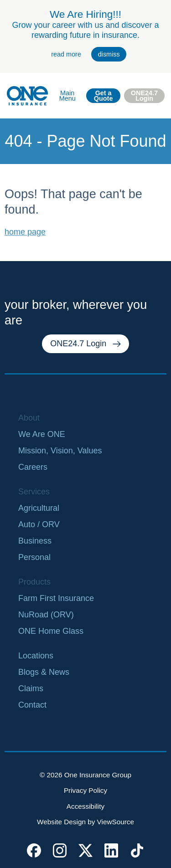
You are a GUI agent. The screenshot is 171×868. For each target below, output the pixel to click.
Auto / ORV (39, 524)
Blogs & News (44, 672)
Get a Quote (104, 96)
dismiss (109, 54)
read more (66, 54)
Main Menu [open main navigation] (67, 96)
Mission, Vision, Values (60, 451)
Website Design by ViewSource (85, 822)
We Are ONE (42, 434)
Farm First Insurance (56, 598)
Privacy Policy (85, 790)
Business (35, 541)
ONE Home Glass (51, 631)
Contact (32, 705)
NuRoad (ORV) (46, 615)
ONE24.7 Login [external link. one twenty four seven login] (144, 96)
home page (25, 243)
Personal (34, 557)
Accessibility (85, 806)
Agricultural (39, 508)
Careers (33, 467)
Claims (31, 688)
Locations (36, 656)
